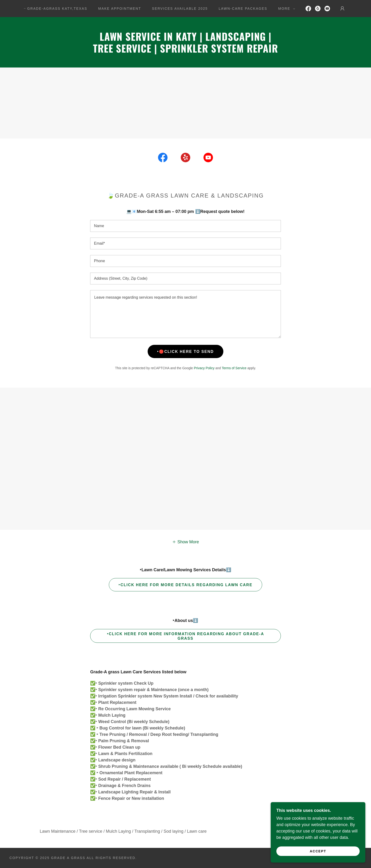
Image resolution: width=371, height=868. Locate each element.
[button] (285, 9)
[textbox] (185, 226)
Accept (318, 851)
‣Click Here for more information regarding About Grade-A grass (186, 636)
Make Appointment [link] (120, 9)
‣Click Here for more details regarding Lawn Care (185, 585)
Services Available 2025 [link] (180, 9)
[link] (308, 9)
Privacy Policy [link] (204, 368)
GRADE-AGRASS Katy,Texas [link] (57, 9)
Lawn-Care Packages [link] (243, 9)
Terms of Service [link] (234, 368)
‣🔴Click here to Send (185, 352)
